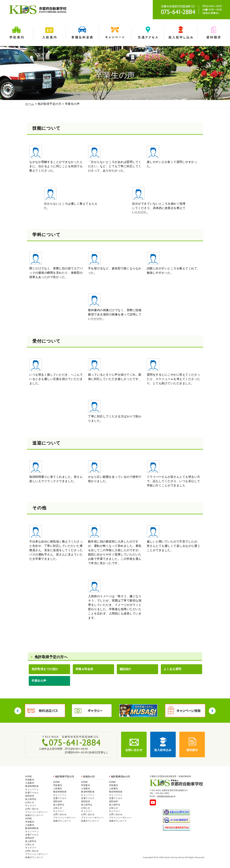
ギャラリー (31, 806)
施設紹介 (125, 669)
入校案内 (49, 33)
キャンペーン (115, 33)
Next (212, 711)
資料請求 (214, 33)
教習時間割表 (32, 786)
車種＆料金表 (82, 33)
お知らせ (30, 802)
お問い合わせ (32, 809)
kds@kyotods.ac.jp (166, 796)
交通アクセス (148, 33)
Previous (18, 711)
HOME (29, 776)
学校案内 (16, 33)
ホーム (30, 104)
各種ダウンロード (34, 815)
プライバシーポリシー (36, 812)
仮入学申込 (181, 33)
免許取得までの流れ (45, 669)
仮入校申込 (31, 799)
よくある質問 (172, 669)
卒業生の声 (39, 681)
